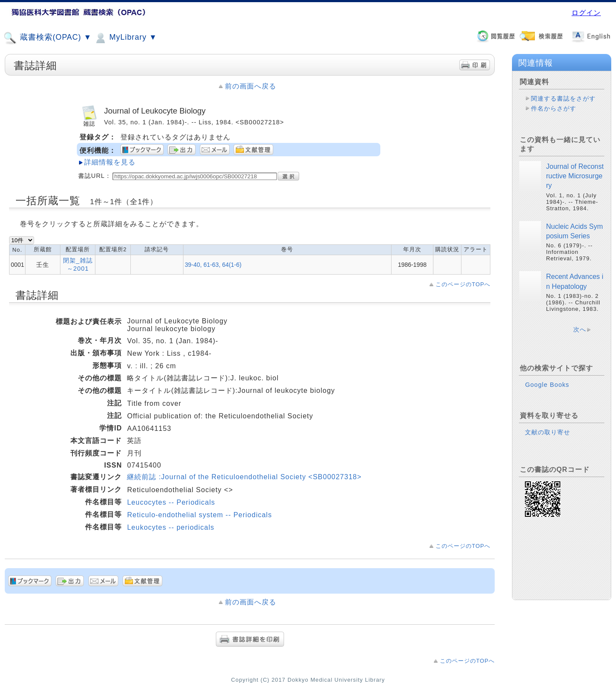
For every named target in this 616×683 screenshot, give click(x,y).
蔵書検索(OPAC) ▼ (47, 38)
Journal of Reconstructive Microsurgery (575, 176)
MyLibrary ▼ (125, 38)
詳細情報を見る (110, 162)
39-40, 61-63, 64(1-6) (213, 265)
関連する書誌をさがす (563, 98)
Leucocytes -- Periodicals (171, 502)
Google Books (547, 385)
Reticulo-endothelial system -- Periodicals (199, 515)
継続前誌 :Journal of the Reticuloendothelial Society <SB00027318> (244, 477)
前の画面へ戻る (251, 86)
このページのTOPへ (463, 284)
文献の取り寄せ (548, 432)
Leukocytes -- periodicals (171, 527)
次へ (580, 329)
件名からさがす (554, 108)
